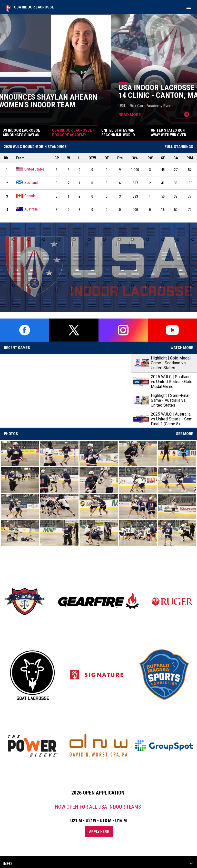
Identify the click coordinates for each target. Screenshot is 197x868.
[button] (20, 454)
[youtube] (172, 330)
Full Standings (179, 147)
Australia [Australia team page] (27, 209)
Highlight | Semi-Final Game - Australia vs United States (170, 400)
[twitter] (74, 330)
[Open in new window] (98, 267)
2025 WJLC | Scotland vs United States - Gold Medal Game (172, 382)
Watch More (182, 348)
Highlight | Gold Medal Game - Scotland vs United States (171, 363)
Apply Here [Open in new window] (99, 832)
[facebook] (25, 330)
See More (185, 434)
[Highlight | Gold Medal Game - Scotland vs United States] (66, 391)
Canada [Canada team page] (26, 196)
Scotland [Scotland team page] (27, 182)
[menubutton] (189, 7)
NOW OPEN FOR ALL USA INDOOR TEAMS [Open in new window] (98, 807)
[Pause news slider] (187, 114)
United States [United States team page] (30, 169)
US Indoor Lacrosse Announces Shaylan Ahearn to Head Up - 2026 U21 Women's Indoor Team (96, 101)
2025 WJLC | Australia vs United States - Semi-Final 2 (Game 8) (173, 419)
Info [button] (7, 864)
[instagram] (123, 330)
